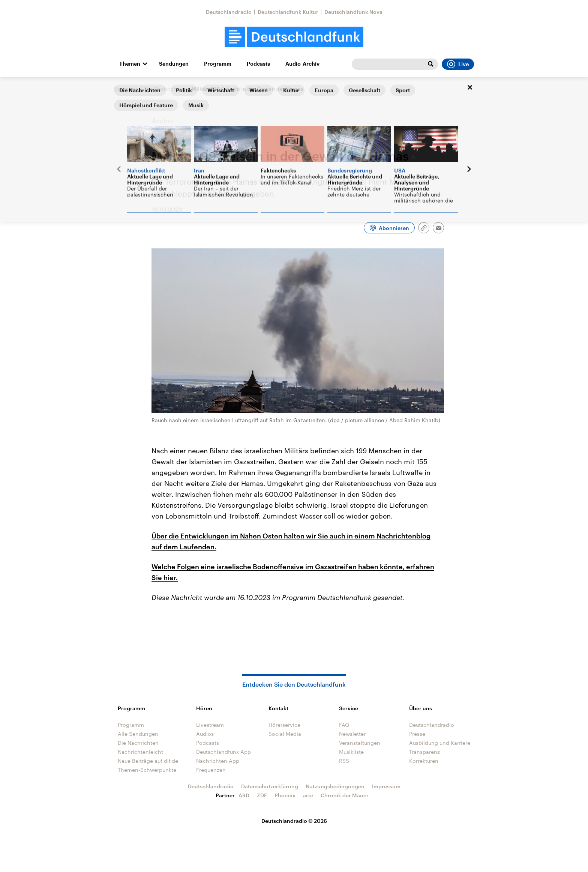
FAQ (344, 725)
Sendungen (174, 64)
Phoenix (285, 795)
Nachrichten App (218, 761)
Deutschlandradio (229, 12)
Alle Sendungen (138, 734)
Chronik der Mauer (345, 795)
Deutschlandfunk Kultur (288, 12)
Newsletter (352, 734)
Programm (218, 64)
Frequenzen (211, 770)
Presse (417, 734)
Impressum (386, 786)
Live (458, 64)
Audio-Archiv (302, 64)
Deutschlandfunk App (223, 752)
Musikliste (351, 752)
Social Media (285, 734)
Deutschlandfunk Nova (353, 12)
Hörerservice (284, 725)
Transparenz (424, 752)
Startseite (126, 89)
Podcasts (258, 64)
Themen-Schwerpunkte (147, 770)
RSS (344, 761)
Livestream (210, 725)
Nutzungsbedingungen (335, 786)
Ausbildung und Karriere (440, 743)
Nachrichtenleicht (140, 752)
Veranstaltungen (360, 743)
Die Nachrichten (165, 89)
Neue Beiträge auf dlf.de (148, 761)
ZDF (262, 795)
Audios (205, 734)
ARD (244, 795)
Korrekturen (424, 761)
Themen (130, 64)
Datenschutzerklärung (270, 786)
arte (308, 795)
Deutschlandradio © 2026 (294, 821)
